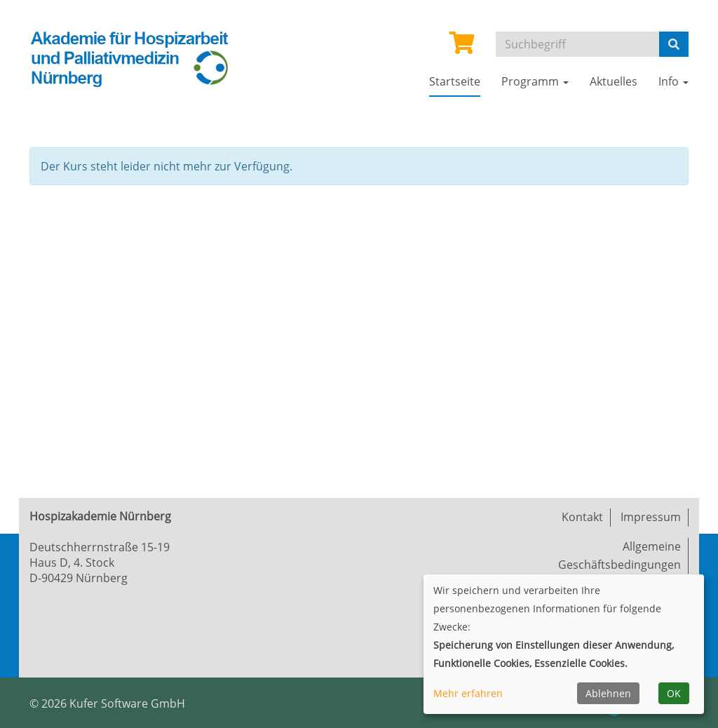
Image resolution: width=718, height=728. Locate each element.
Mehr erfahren (468, 693)
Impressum (651, 517)
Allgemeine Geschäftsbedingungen (619, 555)
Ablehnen (608, 693)
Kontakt (582, 517)
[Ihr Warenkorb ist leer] (462, 47)
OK (674, 693)
